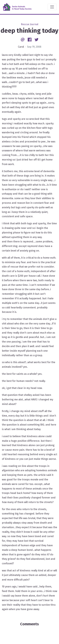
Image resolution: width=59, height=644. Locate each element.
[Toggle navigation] (52, 7)
